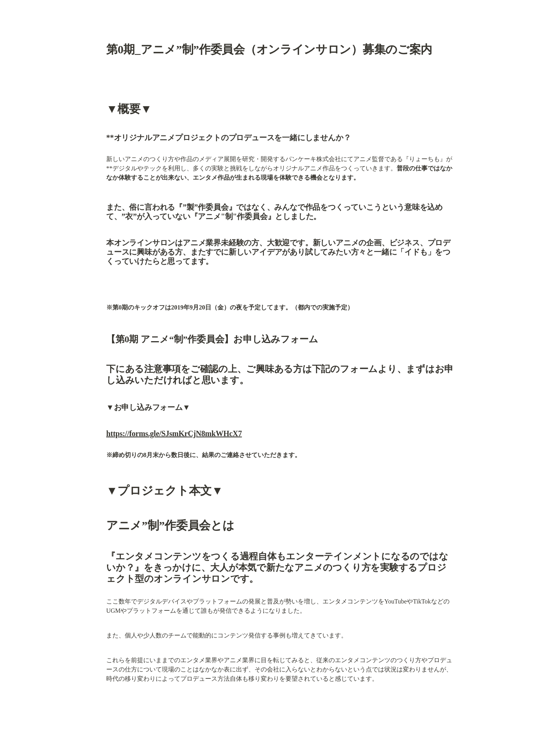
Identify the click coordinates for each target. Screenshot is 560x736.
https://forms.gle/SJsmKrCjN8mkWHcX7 (174, 433)
